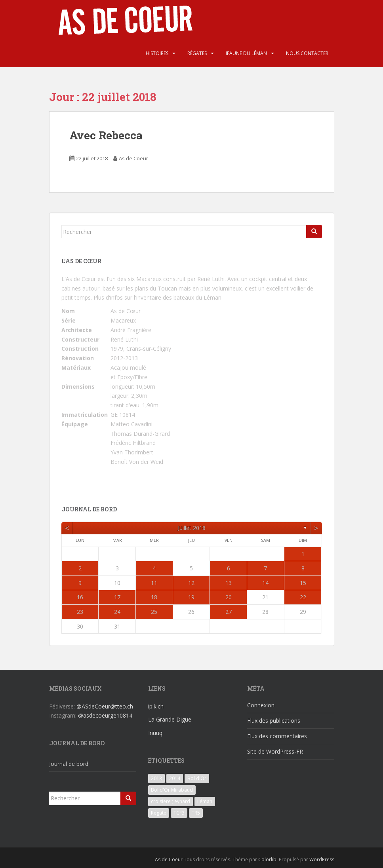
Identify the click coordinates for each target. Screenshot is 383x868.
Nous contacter (307, 53)
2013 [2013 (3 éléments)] (156, 778)
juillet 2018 (192, 528)
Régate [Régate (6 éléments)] (159, 813)
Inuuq (155, 733)
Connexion (261, 705)
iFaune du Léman (246, 53)
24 (117, 612)
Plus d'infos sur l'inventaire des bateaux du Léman (157, 297)
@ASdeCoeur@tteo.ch (105, 706)
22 (303, 597)
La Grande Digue (170, 719)
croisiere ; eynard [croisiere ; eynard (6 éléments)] (171, 801)
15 (303, 583)
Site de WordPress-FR (275, 751)
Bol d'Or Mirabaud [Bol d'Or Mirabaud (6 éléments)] (172, 790)
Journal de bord (69, 764)
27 (229, 612)
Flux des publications (274, 721)
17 (117, 597)
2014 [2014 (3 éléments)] (175, 778)
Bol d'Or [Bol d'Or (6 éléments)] (197, 778)
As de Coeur (133, 158)
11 (154, 583)
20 (229, 597)
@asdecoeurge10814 (105, 715)
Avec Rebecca (106, 135)
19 (191, 597)
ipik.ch (156, 706)
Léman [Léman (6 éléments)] (205, 801)
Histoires (157, 53)
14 (265, 583)
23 (80, 612)
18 (154, 597)
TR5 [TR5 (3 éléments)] (196, 813)
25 (154, 612)
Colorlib (267, 859)
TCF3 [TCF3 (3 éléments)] (179, 813)
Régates (197, 53)
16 (80, 597)
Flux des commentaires (277, 736)
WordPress (322, 859)
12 (191, 583)
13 (229, 583)
